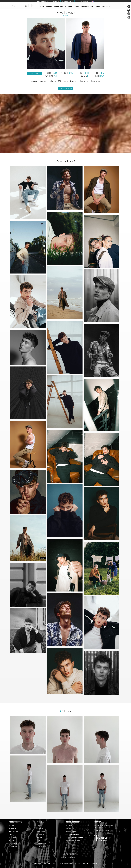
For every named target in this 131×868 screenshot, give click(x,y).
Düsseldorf (13, 831)
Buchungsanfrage (43, 1)
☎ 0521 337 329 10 (68, 1)
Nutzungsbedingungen (68, 863)
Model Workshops (73, 841)
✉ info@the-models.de (82, 1)
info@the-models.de (105, 831)
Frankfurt (13, 847)
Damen (40, 825)
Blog (98, 6)
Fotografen (70, 844)
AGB (45, 863)
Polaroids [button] (69, 88)
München (12, 838)
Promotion (70, 828)
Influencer (42, 847)
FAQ (79, 863)
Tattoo (40, 838)
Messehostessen (87, 6)
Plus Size (41, 834)
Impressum (38, 863)
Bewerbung (107, 6)
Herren (40, 828)
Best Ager (41, 831)
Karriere (94, 863)
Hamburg (12, 828)
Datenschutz (53, 863)
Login (116, 6)
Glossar (86, 863)
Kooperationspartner (74, 838)
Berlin (11, 825)
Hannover (13, 841)
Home (42, 6)
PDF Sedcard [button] (35, 73)
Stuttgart (13, 844)
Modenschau (42, 844)
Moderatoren (73, 6)
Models (49, 6)
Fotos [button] (61, 88)
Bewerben (56, 1)
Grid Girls (70, 825)
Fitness (40, 841)
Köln (11, 834)
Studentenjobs (72, 834)
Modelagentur (60, 6)
